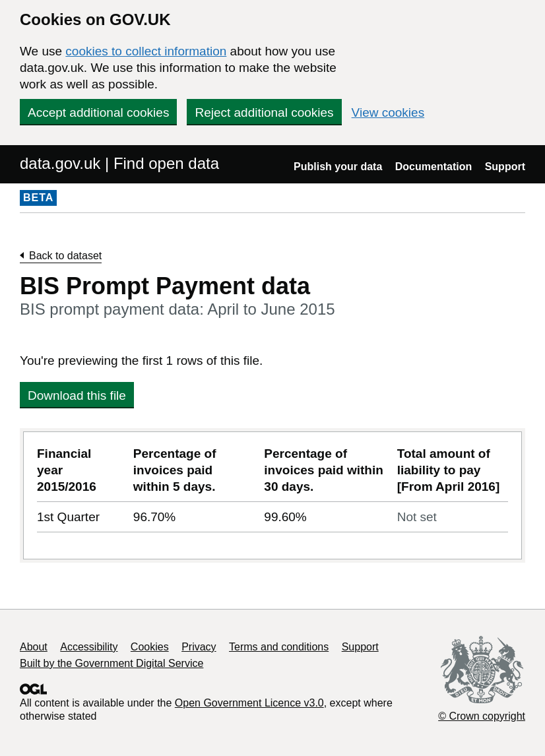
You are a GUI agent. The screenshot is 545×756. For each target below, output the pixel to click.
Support (505, 167)
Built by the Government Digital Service (112, 663)
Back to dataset (65, 256)
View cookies (388, 112)
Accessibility (89, 647)
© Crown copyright (482, 716)
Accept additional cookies (98, 112)
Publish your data (338, 167)
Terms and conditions (279, 647)
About (34, 647)
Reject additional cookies (264, 112)
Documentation (433, 167)
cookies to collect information (146, 51)
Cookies (150, 647)
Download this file (77, 395)
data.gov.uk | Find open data (119, 163)
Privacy (199, 647)
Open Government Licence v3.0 (249, 703)
